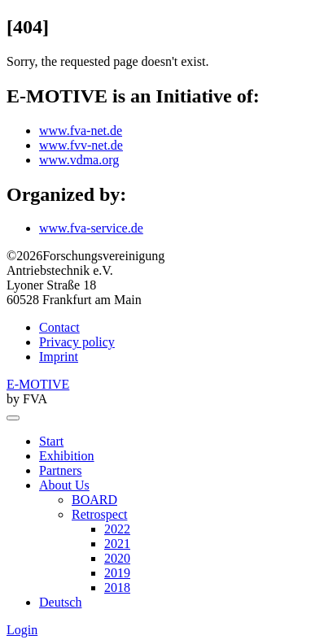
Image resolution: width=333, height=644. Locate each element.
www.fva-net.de (81, 131)
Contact (59, 327)
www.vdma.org (79, 160)
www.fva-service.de (91, 228)
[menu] (13, 418)
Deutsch (60, 602)
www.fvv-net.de (81, 145)
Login (22, 630)
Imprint (59, 357)
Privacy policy (77, 342)
